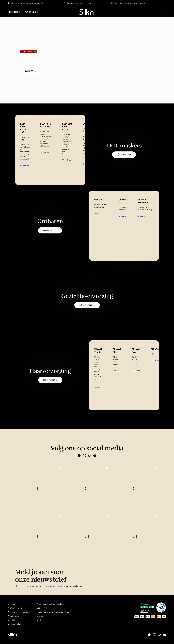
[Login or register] (163, 12)
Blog (39, 620)
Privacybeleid (13, 616)
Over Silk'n (32, 12)
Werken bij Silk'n (15, 608)
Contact (41, 616)
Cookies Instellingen (17, 624)
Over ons (12, 604)
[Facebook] (79, 455)
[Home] (87, 12)
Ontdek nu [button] (24, 165)
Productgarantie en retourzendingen (54, 612)
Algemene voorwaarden (18, 612)
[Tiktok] (90, 455)
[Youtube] (95, 455)
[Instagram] (84, 455)
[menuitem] (18, 604)
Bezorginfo (42, 608)
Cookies (11, 620)
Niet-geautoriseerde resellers (50, 604)
